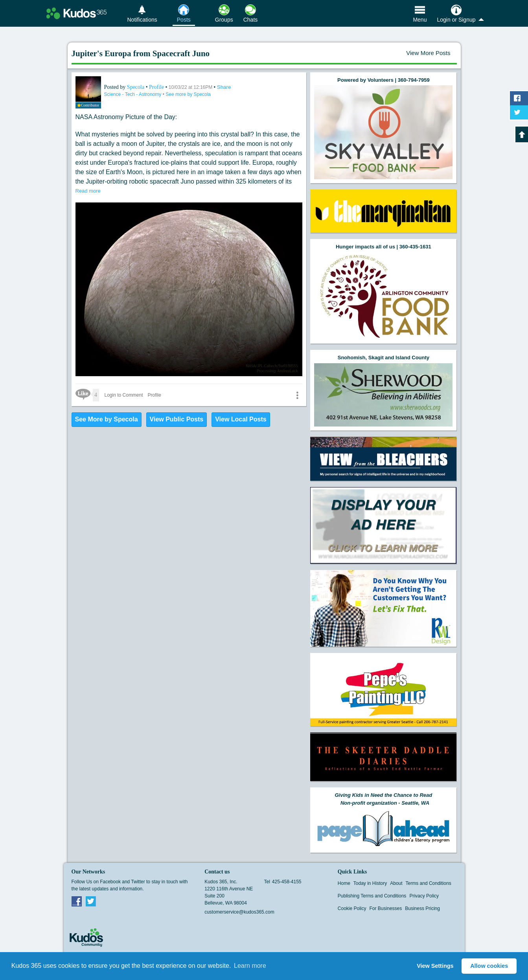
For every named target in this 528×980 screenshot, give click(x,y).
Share (224, 87)
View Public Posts (177, 419)
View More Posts (428, 53)
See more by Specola (188, 94)
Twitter (91, 901)
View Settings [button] (435, 966)
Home (344, 883)
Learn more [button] (250, 966)
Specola (136, 87)
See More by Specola (107, 419)
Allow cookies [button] (489, 966)
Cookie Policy (352, 908)
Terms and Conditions (429, 883)
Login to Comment (124, 395)
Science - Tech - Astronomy (133, 94)
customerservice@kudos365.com (239, 912)
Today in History (370, 883)
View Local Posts (241, 419)
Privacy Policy (424, 896)
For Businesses (386, 908)
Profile (156, 87)
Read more (88, 191)
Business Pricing (422, 908)
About (396, 883)
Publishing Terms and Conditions (372, 896)
